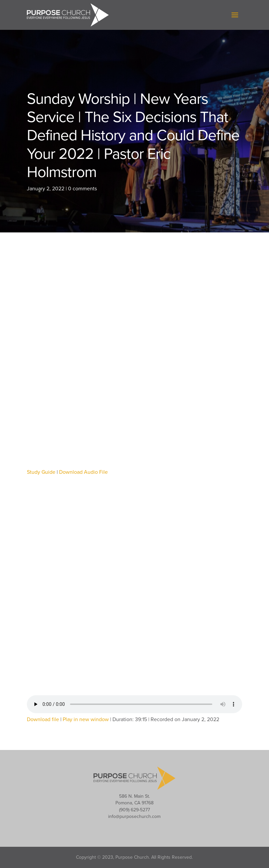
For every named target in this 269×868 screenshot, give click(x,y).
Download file (43, 719)
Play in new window (86, 719)
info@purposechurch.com (134, 816)
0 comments (82, 189)
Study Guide (41, 472)
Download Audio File (83, 472)
